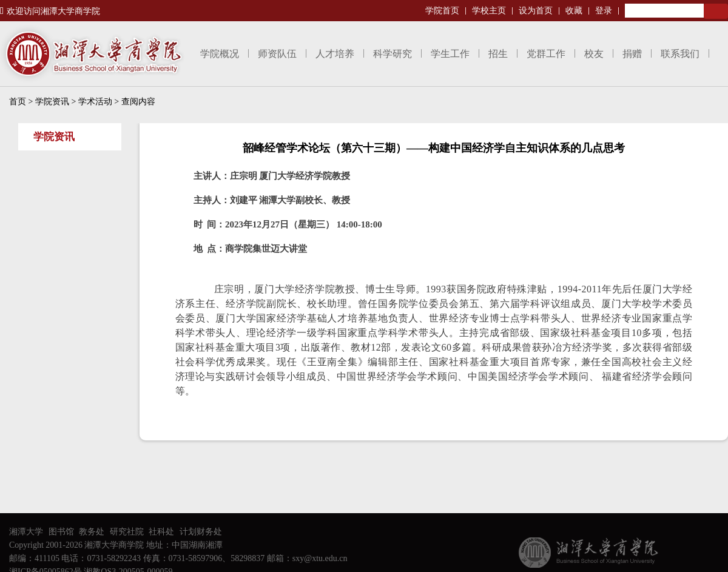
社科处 (161, 532)
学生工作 (450, 54)
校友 (594, 54)
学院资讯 (52, 102)
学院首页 (442, 11)
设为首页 (536, 11)
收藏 (574, 11)
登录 (604, 11)
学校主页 (489, 11)
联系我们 (680, 54)
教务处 (92, 532)
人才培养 (335, 54)
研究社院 (127, 532)
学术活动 (95, 102)
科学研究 (393, 54)
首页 (18, 102)
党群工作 (546, 54)
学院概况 (220, 54)
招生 (498, 54)
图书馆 (61, 532)
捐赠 (632, 54)
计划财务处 (201, 532)
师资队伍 (277, 54)
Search (716, 11)
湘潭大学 (26, 532)
